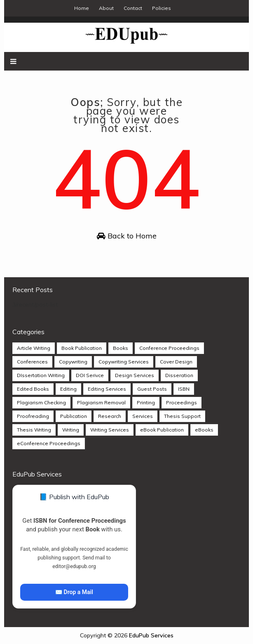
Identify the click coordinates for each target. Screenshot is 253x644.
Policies (162, 8)
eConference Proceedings (49, 443)
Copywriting (73, 362)
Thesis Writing (34, 430)
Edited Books (33, 389)
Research (110, 416)
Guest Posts (152, 389)
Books (121, 348)
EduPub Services (151, 635)
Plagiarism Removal (101, 402)
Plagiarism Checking (41, 402)
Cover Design (176, 362)
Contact (133, 8)
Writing (71, 430)
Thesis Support (182, 416)
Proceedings (182, 402)
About (106, 8)
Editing (68, 389)
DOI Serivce (90, 375)
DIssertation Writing (41, 375)
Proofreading (33, 416)
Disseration (179, 375)
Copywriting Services (124, 362)
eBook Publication (162, 430)
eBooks (204, 430)
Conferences (32, 362)
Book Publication (82, 348)
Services (143, 416)
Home (82, 8)
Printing (146, 402)
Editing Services (107, 389)
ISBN (184, 389)
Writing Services (110, 430)
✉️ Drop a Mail (74, 592)
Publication (74, 416)
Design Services (135, 375)
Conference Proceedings (169, 348)
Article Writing (34, 348)
